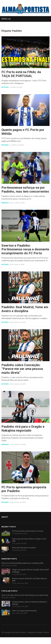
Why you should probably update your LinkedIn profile (22, 563)
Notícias (5, 87)
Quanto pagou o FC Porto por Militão (23, 132)
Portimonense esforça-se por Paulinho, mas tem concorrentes (25, 190)
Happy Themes (43, 632)
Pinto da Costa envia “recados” (24, 548)
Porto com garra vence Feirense (24, 611)
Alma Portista (21, 632)
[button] (6, 19)
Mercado (5, 203)
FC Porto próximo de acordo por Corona (28, 531)
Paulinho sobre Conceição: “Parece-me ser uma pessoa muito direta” (22, 369)
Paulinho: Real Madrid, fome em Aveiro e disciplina (25, 309)
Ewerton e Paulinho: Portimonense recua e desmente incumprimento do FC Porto (25, 249)
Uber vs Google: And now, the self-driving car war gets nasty (25, 595)
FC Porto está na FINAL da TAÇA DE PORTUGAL (21, 74)
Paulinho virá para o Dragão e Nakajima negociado (23, 429)
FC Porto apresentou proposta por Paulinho (24, 489)
